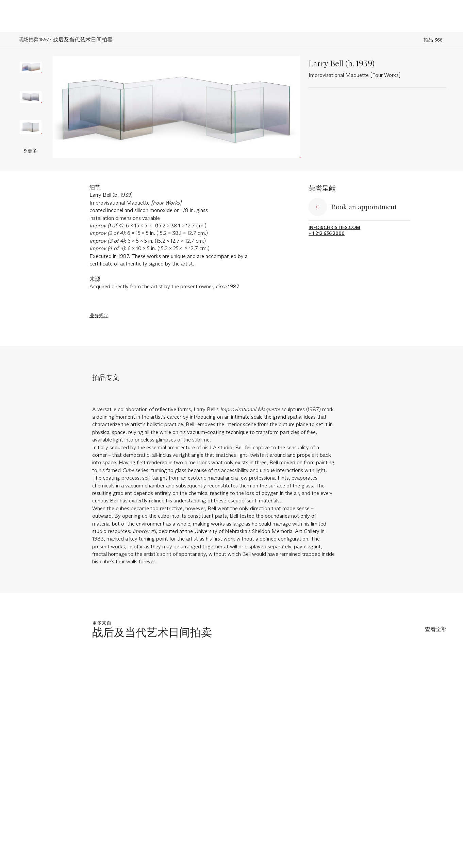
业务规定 (99, 316)
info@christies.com (334, 228)
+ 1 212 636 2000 (327, 233)
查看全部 (436, 629)
